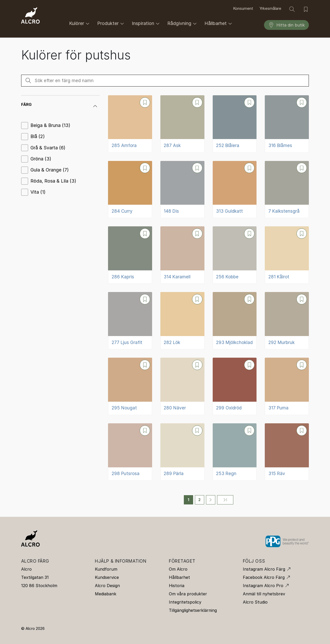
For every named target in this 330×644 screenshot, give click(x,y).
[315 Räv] (287, 452)
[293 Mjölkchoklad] (235, 321)
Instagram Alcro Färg (264, 569)
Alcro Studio (255, 602)
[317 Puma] (287, 386)
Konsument (243, 8)
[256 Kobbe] (235, 255)
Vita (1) (38, 192)
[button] (60, 105)
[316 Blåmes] (287, 124)
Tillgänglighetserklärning (193, 610)
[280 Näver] (182, 386)
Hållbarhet (219, 24)
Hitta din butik (286, 25)
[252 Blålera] (235, 124)
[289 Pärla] (182, 452)
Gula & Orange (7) (50, 170)
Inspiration (146, 24)
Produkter (111, 24)
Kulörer (80, 24)
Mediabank (106, 594)
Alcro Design (107, 586)
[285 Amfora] (130, 124)
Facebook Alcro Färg (264, 577)
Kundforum (106, 569)
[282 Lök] (182, 321)
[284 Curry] (130, 190)
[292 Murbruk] (287, 321)
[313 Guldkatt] (235, 190)
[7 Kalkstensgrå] (287, 190)
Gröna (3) (41, 159)
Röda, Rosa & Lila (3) (53, 181)
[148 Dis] (182, 190)
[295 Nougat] (130, 386)
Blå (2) (38, 136)
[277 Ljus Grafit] (130, 321)
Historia (177, 586)
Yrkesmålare (270, 8)
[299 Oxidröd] (235, 386)
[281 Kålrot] (287, 255)
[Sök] (292, 9)
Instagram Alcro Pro (263, 586)
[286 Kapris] (130, 255)
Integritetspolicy (185, 602)
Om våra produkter (188, 594)
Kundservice (107, 577)
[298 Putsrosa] (130, 452)
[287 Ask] (182, 124)
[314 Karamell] (182, 255)
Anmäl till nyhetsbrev (264, 594)
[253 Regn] (235, 452)
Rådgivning (183, 24)
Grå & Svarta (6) (48, 148)
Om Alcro (178, 569)
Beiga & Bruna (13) (50, 125)
